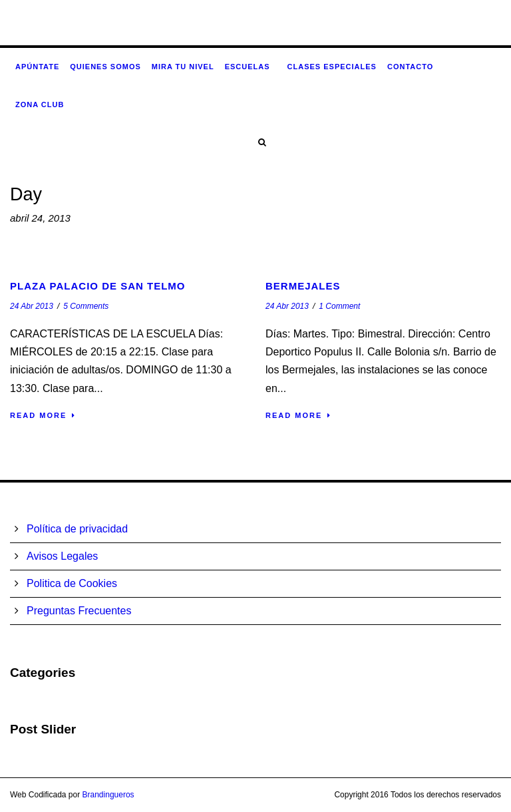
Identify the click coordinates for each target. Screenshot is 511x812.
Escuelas (248, 67)
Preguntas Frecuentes (79, 611)
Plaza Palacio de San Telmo (98, 286)
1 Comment (339, 306)
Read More (43, 415)
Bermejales (303, 286)
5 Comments (86, 306)
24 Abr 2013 (32, 306)
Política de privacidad (77, 529)
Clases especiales (332, 67)
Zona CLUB (40, 104)
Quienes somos (105, 67)
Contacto (410, 67)
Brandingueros (108, 795)
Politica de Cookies (72, 583)
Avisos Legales (62, 556)
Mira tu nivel (183, 67)
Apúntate (37, 67)
